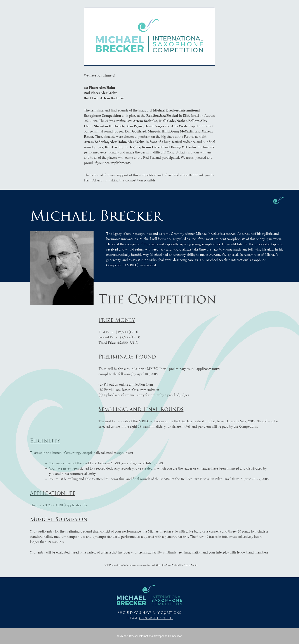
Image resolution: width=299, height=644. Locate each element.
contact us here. (156, 618)
